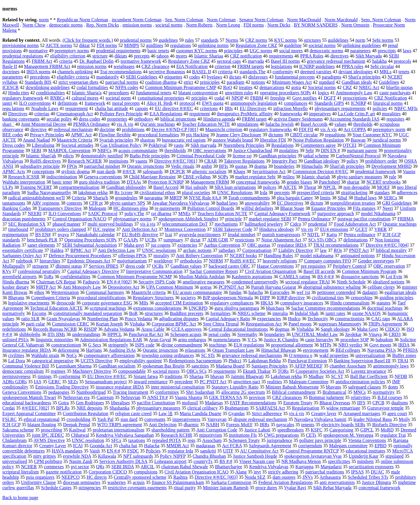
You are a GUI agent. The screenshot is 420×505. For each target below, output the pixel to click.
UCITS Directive (97, 361)
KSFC (317, 430)
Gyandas (237, 413)
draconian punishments (24, 219)
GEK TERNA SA (226, 397)
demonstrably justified (102, 156)
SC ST (337, 376)
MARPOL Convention (69, 150)
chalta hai (128, 446)
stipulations (248, 124)
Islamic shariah (316, 177)
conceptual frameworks (258, 182)
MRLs (385, 72)
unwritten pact (247, 382)
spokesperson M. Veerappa (348, 435)
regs (191, 440)
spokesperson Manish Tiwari (29, 397)
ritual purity (185, 488)
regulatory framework (23, 98)
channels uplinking (75, 72)
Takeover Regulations (244, 161)
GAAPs (131, 240)
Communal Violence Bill (26, 366)
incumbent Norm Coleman (137, 20)
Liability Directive (296, 250)
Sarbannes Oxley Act (22, 256)
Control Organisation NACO (79, 219)
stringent (40, 266)
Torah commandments (249, 198)
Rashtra (180, 477)
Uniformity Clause (38, 482)
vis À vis (329, 129)
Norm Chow (34, 25)
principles (233, 51)
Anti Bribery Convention (199, 256)
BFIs (224, 166)
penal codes (219, 334)
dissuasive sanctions (360, 277)
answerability (257, 203)
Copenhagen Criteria (51, 298)
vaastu (141, 161)
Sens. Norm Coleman (381, 20)
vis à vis (148, 224)
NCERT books (243, 256)
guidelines (168, 40)
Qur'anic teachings (158, 124)
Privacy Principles (47, 135)
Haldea (57, 250)
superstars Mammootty (340, 324)
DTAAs (134, 182)
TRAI (403, 361)
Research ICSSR (24, 177)
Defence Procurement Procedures (80, 256)
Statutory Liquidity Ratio (235, 387)
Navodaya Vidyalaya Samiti (320, 419)
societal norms (169, 25)
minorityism (211, 435)
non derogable (357, 187)
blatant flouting (42, 425)
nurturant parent (362, 150)
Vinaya (375, 334)
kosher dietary (16, 287)
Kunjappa (304, 467)
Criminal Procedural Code (201, 156)
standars (382, 193)
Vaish (95, 451)
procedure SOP (355, 340)
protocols (402, 61)
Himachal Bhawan (279, 350)
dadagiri (370, 292)
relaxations (195, 350)
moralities (391, 114)
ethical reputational (42, 419)
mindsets (365, 461)
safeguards (153, 171)
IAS (38, 382)
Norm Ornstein (355, 25)
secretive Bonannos (167, 72)
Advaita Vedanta (119, 329)
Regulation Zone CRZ (256, 45)
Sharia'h (101, 198)
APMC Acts (14, 171)
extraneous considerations (157, 308)
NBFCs (104, 150)
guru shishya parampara (237, 308)
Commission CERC (70, 324)
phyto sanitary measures (359, 177)
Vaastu (409, 171)
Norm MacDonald (304, 20)
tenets (404, 72)
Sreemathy (247, 334)
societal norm (118, 98)
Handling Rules (279, 256)
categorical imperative (53, 361)
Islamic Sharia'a (87, 93)
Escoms (39, 313)
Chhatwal (80, 435)
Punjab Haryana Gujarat (274, 287)
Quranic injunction (160, 350)
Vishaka (137, 324)
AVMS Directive (49, 440)
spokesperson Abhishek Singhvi (188, 219)
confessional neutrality (39, 271)
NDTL (314, 235)
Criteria (79, 198)
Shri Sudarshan (200, 392)
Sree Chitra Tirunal (221, 324)
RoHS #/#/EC (243, 261)
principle (233, 219)
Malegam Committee (309, 382)
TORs (283, 371)
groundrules (126, 198)
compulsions (146, 472)
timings (45, 376)
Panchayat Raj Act (146, 334)
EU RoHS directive (140, 235)
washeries (117, 482)
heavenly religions (280, 261)
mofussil (190, 403)
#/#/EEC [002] (36, 408)
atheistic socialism (209, 171)
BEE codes (13, 135)
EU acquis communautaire (197, 292)
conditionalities (51, 93)
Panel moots (300, 324)
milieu (289, 177)
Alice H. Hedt (159, 103)
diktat (84, 45)
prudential (317, 224)
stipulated (394, 456)
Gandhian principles (278, 156)
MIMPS (132, 45)
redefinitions (14, 329)
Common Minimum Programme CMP (181, 87)
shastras (147, 140)
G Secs (95, 345)
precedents (40, 77)
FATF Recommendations (253, 403)
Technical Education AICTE (56, 308)
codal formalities (92, 87)
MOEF (384, 187)
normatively (14, 313)
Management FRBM (210, 182)
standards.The (252, 72)
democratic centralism (23, 371)
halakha (379, 61)
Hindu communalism (350, 303)
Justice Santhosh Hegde (255, 456)
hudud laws (227, 203)
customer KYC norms (197, 51)
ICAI (78, 446)
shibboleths (30, 334)
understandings (86, 334)
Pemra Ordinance (314, 219)
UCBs (151, 240)
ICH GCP (11, 425)
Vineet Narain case (257, 461)
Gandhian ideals (357, 82)
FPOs (72, 166)
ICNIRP (358, 103)
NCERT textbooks (383, 182)
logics (323, 93)
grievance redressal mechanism (336, 61)
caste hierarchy (319, 340)
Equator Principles (329, 208)
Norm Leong (228, 25)
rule (393, 177)
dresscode (66, 303)
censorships (362, 298)
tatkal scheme (316, 156)
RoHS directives (45, 161)
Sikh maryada (203, 145)
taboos (163, 56)
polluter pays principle (320, 440)
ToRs (48, 277)
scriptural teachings (108, 308)
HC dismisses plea (130, 208)
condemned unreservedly (255, 282)
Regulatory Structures (153, 298)
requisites (395, 119)
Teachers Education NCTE (222, 214)
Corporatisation (257, 250)
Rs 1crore (124, 193)
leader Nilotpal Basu (373, 419)
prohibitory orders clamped (60, 229)
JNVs (308, 477)
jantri (7, 103)
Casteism (105, 397)
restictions (245, 240)
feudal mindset (242, 235)
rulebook (24, 261)
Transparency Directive (60, 208)
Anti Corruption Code (217, 430)
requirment (199, 114)
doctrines (11, 72)
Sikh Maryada (369, 56)
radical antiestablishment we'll (36, 198)
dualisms (400, 403)
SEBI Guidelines (141, 77)
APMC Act (81, 135)
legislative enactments (29, 303)
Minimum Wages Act (292, 82)
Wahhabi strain (45, 355)
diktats (121, 56)
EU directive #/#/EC (174, 108)
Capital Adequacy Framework (282, 214)
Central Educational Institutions (238, 329)
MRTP (176, 198)
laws (407, 51)
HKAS (267, 303)
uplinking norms (213, 45)
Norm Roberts (199, 25)
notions (258, 82)
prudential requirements (118, 51)
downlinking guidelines (48, 87)
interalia (280, 313)
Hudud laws (365, 198)
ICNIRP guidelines (317, 66)
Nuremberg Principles (244, 145)
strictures (313, 40)
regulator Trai (393, 435)
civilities (16, 355)
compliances (296, 103)
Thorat (310, 187)
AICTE (290, 187)
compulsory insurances (302, 303)
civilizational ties (328, 298)
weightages (124, 66)
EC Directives (290, 203)
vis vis (307, 229)
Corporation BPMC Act (174, 324)
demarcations (272, 87)
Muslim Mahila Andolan (202, 277)
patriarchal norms (122, 82)
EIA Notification (192, 66)
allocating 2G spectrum (243, 392)
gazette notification (64, 472)
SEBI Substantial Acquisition (90, 245)
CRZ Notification (391, 98)
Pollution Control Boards (211, 208)
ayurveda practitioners (200, 235)
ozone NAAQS (366, 313)
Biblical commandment (294, 392)
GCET (361, 229)
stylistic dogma (75, 171)
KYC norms (286, 40)
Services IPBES (104, 266)
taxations (137, 440)
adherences (407, 193)
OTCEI (350, 145)
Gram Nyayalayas (63, 319)
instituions (119, 161)
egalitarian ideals (401, 292)
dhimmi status (69, 266)
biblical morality (391, 250)
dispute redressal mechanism (260, 419)
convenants (155, 419)
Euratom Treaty (298, 403)
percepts (282, 193)
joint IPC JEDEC (48, 435)
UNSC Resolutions (235, 193)
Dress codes (14, 145)
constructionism (66, 345)
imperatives (320, 114)
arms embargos (192, 340)
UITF (228, 451)
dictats (235, 77)
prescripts (387, 51)
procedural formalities (158, 135)
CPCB (378, 403)
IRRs (264, 425)
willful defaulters (257, 208)
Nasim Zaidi (81, 461)
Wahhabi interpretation (24, 182)
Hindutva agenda (219, 119)
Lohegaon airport (170, 461)
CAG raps (381, 319)
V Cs (252, 340)
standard (327, 82)
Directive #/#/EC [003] (216, 477)
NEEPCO (71, 477)
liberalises (120, 403)
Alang (241, 472)
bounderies (284, 166)
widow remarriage (343, 408)
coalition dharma (161, 82)
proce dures (266, 488)
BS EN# (43, 235)
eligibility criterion (68, 56)
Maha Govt (367, 329)
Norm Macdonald (341, 20)
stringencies (90, 488)
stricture (100, 56)
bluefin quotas (399, 87)
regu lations (13, 108)
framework (95, 103)
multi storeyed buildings (110, 224)
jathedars (227, 250)
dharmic (191, 425)
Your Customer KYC (372, 135)
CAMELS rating (295, 277)
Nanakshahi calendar (95, 235)
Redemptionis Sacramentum (195, 361)
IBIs (229, 108)
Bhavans (16, 298)
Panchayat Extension (307, 361)
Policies (153, 451)
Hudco (294, 319)
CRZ (347, 87)
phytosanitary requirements (340, 108)
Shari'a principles (364, 77)
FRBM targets (251, 66)
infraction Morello (290, 108)
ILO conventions (35, 103)
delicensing (68, 350)
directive (38, 129)
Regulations (282, 145)
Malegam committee (348, 446)
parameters (360, 51)
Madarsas (214, 403)
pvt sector (80, 467)
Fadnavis (91, 282)
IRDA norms (38, 72)
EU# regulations (249, 345)
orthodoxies (191, 261)
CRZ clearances (287, 397)
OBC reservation (389, 266)
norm (44, 20)
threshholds (175, 150)
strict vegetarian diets (78, 82)
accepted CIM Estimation (179, 303)
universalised (15, 461)
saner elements (41, 245)
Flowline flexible (115, 135)
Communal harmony (105, 292)
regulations (181, 45)
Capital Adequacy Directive (93, 271)
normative (38, 51)
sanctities (200, 366)
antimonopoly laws (391, 366)
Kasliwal (77, 430)
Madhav (316, 376)
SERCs (390, 198)
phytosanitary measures (159, 408)
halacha (256, 292)
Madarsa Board (230, 366)
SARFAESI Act (270, 408)
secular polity (59, 119)
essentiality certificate (23, 250)
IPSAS (358, 472)
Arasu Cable (153, 329)
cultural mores (85, 98)
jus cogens (161, 245)
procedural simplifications (101, 298)
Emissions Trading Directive (62, 387)
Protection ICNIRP (166, 182)
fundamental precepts (295, 77)
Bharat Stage (292, 208)
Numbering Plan (103, 319)
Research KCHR (177, 435)
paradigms (331, 77)
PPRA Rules (312, 56)
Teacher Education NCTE (206, 124)
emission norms (137, 25)
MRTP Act (46, 287)
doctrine (107, 129)
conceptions (43, 171)
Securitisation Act (269, 171)
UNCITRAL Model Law (315, 334)
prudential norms (136, 40)
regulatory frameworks (270, 129)
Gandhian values (186, 266)
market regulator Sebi (255, 177)
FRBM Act (42, 61)
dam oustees (284, 477)
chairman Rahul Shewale (185, 467)
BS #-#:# (326, 277)
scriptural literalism (21, 472)
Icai (169, 235)
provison (257, 397)
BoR (133, 313)
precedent (184, 382)
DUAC (377, 472)
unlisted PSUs (15, 340)
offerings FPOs (132, 256)
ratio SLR (30, 319)
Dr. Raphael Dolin (96, 61)
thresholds (363, 124)
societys (188, 298)
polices (270, 187)
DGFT (330, 98)
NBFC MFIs (406, 108)
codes (195, 77)
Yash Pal (105, 419)
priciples (199, 98)
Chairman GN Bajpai (56, 282)
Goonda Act (101, 446)
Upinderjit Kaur (364, 456)
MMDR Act (178, 446)
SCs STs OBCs (322, 240)
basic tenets (158, 51)
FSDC (133, 451)
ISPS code (145, 345)
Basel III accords (319, 271)
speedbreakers (291, 430)
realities (275, 382)
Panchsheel (330, 182)
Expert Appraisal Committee (29, 413)
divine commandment (182, 345)
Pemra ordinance (360, 235)
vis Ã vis (125, 124)
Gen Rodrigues (90, 403)
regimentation (15, 235)
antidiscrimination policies (360, 382)
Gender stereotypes (376, 261)
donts (393, 387)
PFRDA (410, 350)
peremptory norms (72, 51)
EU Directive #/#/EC (107, 376)
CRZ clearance (155, 66)
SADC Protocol (103, 214)
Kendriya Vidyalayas (269, 467)
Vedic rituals (183, 166)
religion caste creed (133, 413)
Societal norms (322, 87)
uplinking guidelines (362, 45)
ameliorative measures (204, 282)
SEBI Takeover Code (232, 229)
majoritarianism (132, 261)
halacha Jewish (279, 124)
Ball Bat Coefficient (369, 376)
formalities (220, 313)
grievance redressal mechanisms (252, 355)
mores (182, 56)
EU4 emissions (334, 229)
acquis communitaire (138, 150)
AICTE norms (59, 45)
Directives (18, 114)
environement (316, 350)
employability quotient (141, 361)
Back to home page (20, 498)
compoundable (132, 371)
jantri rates (335, 313)
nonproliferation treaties (353, 203)
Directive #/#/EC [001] (176, 161)
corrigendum (310, 446)
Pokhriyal (157, 145)
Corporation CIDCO (108, 472)
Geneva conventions (103, 177)
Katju (332, 235)
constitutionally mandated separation (88, 313)
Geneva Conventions (22, 392)
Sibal (342, 198)
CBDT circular (304, 135)
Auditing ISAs (122, 350)
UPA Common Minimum (170, 287)
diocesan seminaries (82, 482)
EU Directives (253, 108)
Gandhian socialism (117, 366)
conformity (283, 72)
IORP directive (291, 298)
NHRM (216, 261)
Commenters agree (318, 145)
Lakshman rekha (286, 376)
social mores (291, 51)
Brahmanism (237, 408)
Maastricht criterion (224, 129)
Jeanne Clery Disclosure (239, 135)
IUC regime (104, 229)
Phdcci (235, 361)
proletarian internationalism (119, 430)
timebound (18, 229)
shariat (353, 182)
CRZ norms (256, 40)
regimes (58, 371)
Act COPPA (355, 129)
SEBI (36, 150)
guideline (293, 45)
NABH (212, 425)
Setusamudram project (106, 382)
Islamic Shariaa (209, 56)
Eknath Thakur (257, 371)
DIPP (265, 298)
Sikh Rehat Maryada (332, 488)
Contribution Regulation (85, 413)
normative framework (141, 61)
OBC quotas (259, 245)
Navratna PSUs (381, 350)
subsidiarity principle (40, 166)
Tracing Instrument (131, 392)
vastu (178, 145)
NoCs (71, 355)
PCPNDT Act (231, 287)
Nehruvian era (76, 397)
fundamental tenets (154, 93)
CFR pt (96, 203)
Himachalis (312, 166)
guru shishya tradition (99, 182)
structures (154, 313)
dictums (276, 135)
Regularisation (306, 408)
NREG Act (369, 87)
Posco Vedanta (138, 319)
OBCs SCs (196, 371)
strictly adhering (283, 472)
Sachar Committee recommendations (325, 308)
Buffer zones (404, 355)
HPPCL (114, 334)
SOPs (223, 177)
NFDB (401, 376)
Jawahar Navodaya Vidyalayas (181, 203)
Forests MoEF (239, 425)
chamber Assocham (348, 366)
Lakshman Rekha (265, 361)
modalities (289, 150)
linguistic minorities (54, 340)
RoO (228, 87)
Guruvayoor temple (385, 408)
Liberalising (43, 145)
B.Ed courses (390, 397)
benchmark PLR (42, 240)
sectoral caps (229, 61)
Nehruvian (131, 397)
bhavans (333, 387)
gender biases (299, 182)
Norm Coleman (221, 20)
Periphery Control (350, 266)
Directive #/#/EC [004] (387, 245)
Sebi (309, 150)
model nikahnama (317, 256)
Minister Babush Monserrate (292, 387)
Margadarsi (331, 467)
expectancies (269, 319)
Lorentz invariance (369, 371)
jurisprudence (280, 440)
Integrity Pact (284, 161)
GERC (55, 382)
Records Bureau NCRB (55, 329)
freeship (278, 98)
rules (189, 40)
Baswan (358, 140)
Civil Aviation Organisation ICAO (196, 472)
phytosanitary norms (133, 219)
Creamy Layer (53, 446)
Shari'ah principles (347, 166)
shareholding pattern (170, 430)
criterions (209, 108)
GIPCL (367, 430)
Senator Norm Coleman (261, 20)
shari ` (8, 124)
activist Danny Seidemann (298, 119)
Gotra (63, 403)
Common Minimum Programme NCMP (135, 277)
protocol (187, 103)
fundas (235, 292)
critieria (225, 72)
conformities (167, 392)
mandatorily (107, 77)
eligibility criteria (73, 77)
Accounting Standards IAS (354, 119)
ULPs (8, 187)
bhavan (217, 376)
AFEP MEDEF (308, 366)
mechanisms (226, 224)
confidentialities (75, 277)
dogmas (282, 329)
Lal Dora (16, 361)
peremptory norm (389, 129)
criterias (42, 114)
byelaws (214, 77)
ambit (206, 166)
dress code (135, 266)
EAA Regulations (166, 114)
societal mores (166, 371)
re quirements (168, 208)
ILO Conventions (65, 214)
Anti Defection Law (116, 250)
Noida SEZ (255, 477)
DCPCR (177, 171)
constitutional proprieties (161, 98)
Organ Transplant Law (233, 350)
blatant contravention (198, 93)
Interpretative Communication (154, 271)
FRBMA (406, 219)
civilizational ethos (157, 193)
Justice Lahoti (257, 430)
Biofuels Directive (389, 425)
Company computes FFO (328, 261)
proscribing (51, 430)
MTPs (326, 345)
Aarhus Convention (222, 245)
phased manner (66, 224)
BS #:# (226, 461)
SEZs (73, 382)
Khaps (239, 171)
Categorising (342, 430)
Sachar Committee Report (214, 271)
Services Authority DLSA (123, 461)
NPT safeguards (138, 456)
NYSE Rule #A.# (205, 198)
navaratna (153, 198)
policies (380, 108)
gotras (206, 287)
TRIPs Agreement (385, 324)
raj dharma (161, 214)
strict (188, 82)
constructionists (350, 319)
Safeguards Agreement (270, 446)
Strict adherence (267, 413)
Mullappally (14, 266)
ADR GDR (218, 240)
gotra (296, 87)
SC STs (208, 355)
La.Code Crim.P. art (356, 114)
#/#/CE (129, 171)
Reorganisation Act (264, 324)
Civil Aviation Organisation (271, 271)
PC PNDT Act (213, 382)
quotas (241, 166)
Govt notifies (304, 98)
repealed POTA (167, 440)
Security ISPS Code (157, 282)
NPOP (237, 98)
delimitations (356, 240)
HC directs (97, 477)
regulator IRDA (292, 245)
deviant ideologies (356, 72)
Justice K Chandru (281, 340)
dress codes (89, 119)
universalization (370, 355)
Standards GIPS (329, 103)
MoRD (387, 430)
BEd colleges (348, 350)
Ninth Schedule (351, 282)
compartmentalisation (79, 187)
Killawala (107, 456)
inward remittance (151, 382)
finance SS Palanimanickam (178, 482)
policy (352, 161)
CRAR (211, 161)
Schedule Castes (56, 488)
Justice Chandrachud (253, 150)
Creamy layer (324, 413)
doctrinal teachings (385, 308)
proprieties (117, 119)
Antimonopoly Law (354, 93)
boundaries (274, 334)
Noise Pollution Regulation (318, 140)
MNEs (184, 214)
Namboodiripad (91, 392)
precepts (142, 56)
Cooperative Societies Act (320, 371)
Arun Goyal (160, 340)
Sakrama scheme (18, 430)
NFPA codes (127, 87)
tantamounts (14, 203)
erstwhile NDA (77, 456)
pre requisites (313, 266)
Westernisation (65, 292)
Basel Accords (314, 124)
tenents (308, 425)
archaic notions (197, 250)
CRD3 (395, 334)
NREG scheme (252, 313)
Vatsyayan (217, 419)
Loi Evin (394, 277)
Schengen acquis (186, 334)
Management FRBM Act (47, 66)
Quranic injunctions (146, 166)
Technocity (318, 319)
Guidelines (389, 82)
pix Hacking (198, 135)
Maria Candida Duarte (201, 413)
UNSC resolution (88, 440)
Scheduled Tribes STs (368, 477)
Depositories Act (124, 287)
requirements (281, 56)
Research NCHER (85, 161)
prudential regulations (23, 56)
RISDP (90, 329)
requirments (225, 371)
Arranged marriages (362, 413)
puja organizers (40, 477)
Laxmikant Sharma (74, 366)
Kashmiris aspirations (252, 277)
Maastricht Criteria (75, 140)
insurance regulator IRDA (120, 387)
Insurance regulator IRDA (27, 350)
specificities (339, 461)
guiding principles (396, 298)
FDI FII (306, 129)
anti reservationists (337, 482)
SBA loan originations (235, 187)
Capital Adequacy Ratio (228, 319)
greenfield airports (20, 277)
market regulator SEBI (270, 219)
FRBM (257, 98)
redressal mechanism (73, 129)
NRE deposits (90, 408)
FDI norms (254, 25)
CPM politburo (48, 461)
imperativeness (186, 419)
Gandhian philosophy (126, 187)
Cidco (295, 224)
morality (161, 256)
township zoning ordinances (168, 355)
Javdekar (353, 334)
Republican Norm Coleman (83, 20)
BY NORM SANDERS (316, 25)
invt (257, 472)
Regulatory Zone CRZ (189, 61)
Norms (232, 40)
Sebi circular (382, 66)
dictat (195, 240)
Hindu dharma (16, 282)
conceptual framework (379, 488)
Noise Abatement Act (281, 240)
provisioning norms (21, 45)
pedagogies (59, 392)
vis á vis (296, 413)
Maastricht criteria (148, 292)
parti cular (35, 324)
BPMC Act (81, 250)
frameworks (291, 114)
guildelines (338, 40)
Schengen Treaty (244, 440)
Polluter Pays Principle (121, 114)
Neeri (388, 208)
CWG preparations (281, 435)
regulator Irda (181, 451)
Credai (9, 408)
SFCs (116, 440)
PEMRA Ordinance (91, 124)
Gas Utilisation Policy (121, 145)
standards (210, 40)
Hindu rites (19, 93)
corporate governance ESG (107, 303)
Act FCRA (232, 446)
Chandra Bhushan (209, 456)
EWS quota (213, 103)
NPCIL (330, 187)
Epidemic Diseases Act (89, 261)
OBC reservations (210, 150)
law (323, 250)
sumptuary (173, 240)
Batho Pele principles (150, 156)
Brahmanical (335, 392)
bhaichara (275, 308)
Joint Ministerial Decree (44, 124)
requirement (77, 108)
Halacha (152, 446)
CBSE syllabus (197, 177)
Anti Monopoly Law (82, 287)
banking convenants (21, 119)
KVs (7, 271)
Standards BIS (38, 82)
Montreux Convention (185, 229)
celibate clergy (381, 287)
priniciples (210, 82)
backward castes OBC (229, 266)
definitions (68, 103)
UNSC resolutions (159, 250)
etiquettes (173, 77)
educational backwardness (27, 403)
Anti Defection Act (140, 229)
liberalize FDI (273, 140)
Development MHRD (391, 166)
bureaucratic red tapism (184, 140)
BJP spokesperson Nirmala (228, 298)
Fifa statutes (364, 208)
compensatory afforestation (109, 355)
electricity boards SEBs (343, 425)
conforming (70, 376)
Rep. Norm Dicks (103, 25)
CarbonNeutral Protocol (358, 156)
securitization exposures (371, 467)
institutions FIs (243, 435)
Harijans (94, 350)
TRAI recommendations (336, 245)
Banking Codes (17, 208)
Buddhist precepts (187, 313)
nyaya (63, 235)
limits (325, 198)
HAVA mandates (67, 451)
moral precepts (126, 103)
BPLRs (63, 408)
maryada (256, 61)
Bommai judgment (326, 397)
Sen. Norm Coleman (184, 20)
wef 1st (303, 292)
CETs (311, 435)
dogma (261, 166)
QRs (100, 467)
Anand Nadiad (36, 140)
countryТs (203, 461)
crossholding (78, 419)
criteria (66, 61)
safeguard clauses (365, 387)
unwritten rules (239, 93)
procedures (119, 93)
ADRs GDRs (15, 382)
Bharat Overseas (335, 403)
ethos (39, 292)
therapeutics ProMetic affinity (245, 114)
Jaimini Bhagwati (247, 376)
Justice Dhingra (376, 482)
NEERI (35, 214)
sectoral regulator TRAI (308, 282)
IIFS (361, 403)
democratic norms (66, 25)
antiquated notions (358, 256)
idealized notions (389, 282)
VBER (380, 229)
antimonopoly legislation (254, 103)
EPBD (380, 446)
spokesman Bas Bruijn (163, 366)
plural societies (196, 193)
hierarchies (50, 261)
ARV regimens (46, 203)
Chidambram (15, 440)
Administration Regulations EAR (111, 340)
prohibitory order (381, 161)
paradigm (235, 82)
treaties (246, 87)
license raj (242, 156)
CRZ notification (246, 56)
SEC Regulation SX (27, 224)
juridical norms (387, 140)
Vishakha (305, 329)
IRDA (404, 345)
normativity (384, 392)
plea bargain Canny (295, 198)
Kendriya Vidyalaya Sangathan (125, 435)
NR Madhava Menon (301, 461)
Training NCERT (36, 187)
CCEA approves (187, 329)
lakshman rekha (93, 193)
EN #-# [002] (119, 282)
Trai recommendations (121, 72)
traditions (174, 376)
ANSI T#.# (157, 397)
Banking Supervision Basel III (362, 361)
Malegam (97, 208)
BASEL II (202, 72)
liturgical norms (388, 103)
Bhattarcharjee (229, 467)
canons (141, 108)
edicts (68, 156)
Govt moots (380, 345)
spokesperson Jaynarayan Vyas (313, 456)
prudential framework (376, 171)
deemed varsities (316, 72)
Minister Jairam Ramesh (225, 488)
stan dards (106, 171)
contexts (74, 203)
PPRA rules (352, 66)
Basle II (10, 66)
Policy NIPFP (173, 456)
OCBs (158, 266)
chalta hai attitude (111, 108)
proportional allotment (292, 345)
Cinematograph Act (75, 114)
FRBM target (254, 119)
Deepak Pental (77, 425)
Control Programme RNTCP (312, 451)
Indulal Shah (307, 313)
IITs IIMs (56, 334)
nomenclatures (227, 340)
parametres (13, 77)
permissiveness (16, 376)
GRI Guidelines (397, 203)
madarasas (205, 446)
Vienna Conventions (367, 440)
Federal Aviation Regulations (286, 482)
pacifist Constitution (156, 403)
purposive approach (336, 214)
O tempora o (301, 355)
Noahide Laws (45, 108)
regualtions (335, 135)
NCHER (29, 467)
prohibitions (133, 129)
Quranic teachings (400, 224)
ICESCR (10, 87)
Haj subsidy (197, 187)
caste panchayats (395, 93)
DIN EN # (330, 150)
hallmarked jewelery (264, 224)
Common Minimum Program (369, 271)
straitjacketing (354, 193)
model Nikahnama (378, 214)
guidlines (155, 45)
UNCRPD (198, 308)
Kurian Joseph (109, 324)
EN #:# (113, 451)
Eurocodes (280, 292)
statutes (384, 303)
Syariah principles (116, 140)
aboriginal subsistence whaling (332, 287)
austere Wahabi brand (233, 140)
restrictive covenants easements (137, 488)
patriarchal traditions (325, 472)
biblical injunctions (178, 119)
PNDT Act (359, 250)
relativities (361, 397)
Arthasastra (330, 477)
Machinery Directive (92, 371)
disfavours (258, 77)
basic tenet (62, 182)
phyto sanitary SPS (127, 203)
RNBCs (57, 98)
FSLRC (9, 419)
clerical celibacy (202, 408)
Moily (404, 419)
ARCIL (147, 467)
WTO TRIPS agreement (120, 425)
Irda (264, 193)
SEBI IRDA (123, 467)
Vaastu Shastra (188, 397)
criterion (223, 66)
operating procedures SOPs (286, 93)
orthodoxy (144, 119)
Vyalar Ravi (295, 488)
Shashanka (119, 408)
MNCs (359, 392)
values (341, 124)
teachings (218, 345)
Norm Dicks (279, 25)
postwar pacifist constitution (364, 219)
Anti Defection (163, 425)
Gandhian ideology (322, 161)
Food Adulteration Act (355, 224)
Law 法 (165, 413)
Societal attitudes (77, 145)
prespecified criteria (315, 193)
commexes (54, 467)
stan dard (129, 419)
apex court (397, 413)
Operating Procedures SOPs (91, 240)
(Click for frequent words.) (88, 40)
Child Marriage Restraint (152, 177)
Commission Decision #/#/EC (320, 171)
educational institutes (365, 451)
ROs (338, 250)
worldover (163, 261)
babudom (384, 340)
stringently (118, 345)
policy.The (134, 214)
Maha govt (134, 245)
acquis (139, 482)
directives (339, 56)
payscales (285, 425)
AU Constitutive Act (259, 451)
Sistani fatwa (146, 376)
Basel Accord (166, 187)
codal (219, 98)
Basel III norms (286, 61)
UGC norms (261, 51)
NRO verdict (350, 345)
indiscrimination (62, 177)
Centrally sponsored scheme (140, 477)
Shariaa (196, 376)
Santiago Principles (269, 366)
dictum (317, 203)
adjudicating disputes (179, 319)
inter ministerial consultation (178, 387)
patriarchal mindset (102, 166)
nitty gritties (45, 456)
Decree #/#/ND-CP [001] (175, 129)
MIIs (144, 303)
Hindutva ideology (277, 229)
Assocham (212, 440)
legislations (282, 66)
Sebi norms (383, 40)
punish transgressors (281, 235)
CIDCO (392, 329)
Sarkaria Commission (231, 482)
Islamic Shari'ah (41, 156)
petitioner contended (336, 292)
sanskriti (208, 451)
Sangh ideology (335, 329)
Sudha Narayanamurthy (49, 193)
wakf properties (334, 355)
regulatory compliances (232, 303)
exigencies (187, 245)
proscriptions (355, 98)
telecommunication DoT (185, 224)
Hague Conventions (275, 266)
